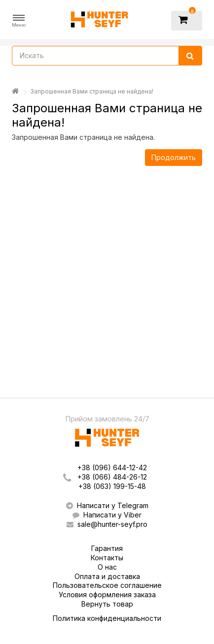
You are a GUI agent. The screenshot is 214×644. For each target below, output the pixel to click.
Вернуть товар (107, 604)
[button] (19, 21)
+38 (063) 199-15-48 (112, 486)
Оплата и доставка (107, 576)
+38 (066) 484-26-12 (112, 477)
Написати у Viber (107, 515)
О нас (107, 567)
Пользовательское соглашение (107, 585)
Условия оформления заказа (107, 595)
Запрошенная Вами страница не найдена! (92, 91)
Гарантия (107, 548)
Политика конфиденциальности (107, 618)
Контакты (107, 558)
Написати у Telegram (107, 505)
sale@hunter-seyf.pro (107, 524)
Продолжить (174, 157)
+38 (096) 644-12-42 (112, 467)
